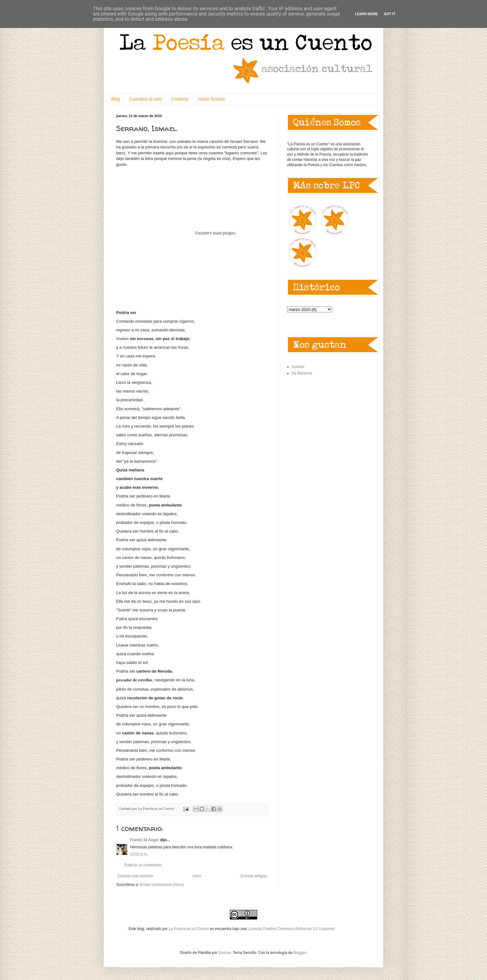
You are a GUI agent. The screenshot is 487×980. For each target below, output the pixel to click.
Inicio (197, 876)
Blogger (300, 953)
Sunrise (298, 367)
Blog (116, 99)
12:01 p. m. (139, 854)
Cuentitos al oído (146, 99)
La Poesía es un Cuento (189, 929)
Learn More (366, 14)
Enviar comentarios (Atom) (162, 885)
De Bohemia (302, 373)
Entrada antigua (254, 876)
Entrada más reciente (135, 876)
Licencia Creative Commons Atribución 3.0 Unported (291, 929)
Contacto (180, 99)
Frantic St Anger (145, 840)
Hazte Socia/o (211, 99)
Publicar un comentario (143, 865)
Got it (390, 14)
